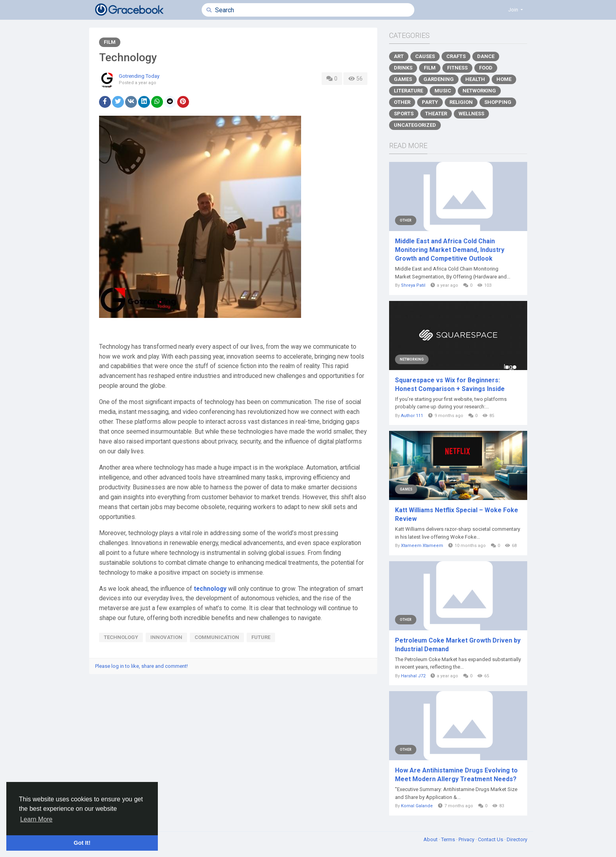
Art (399, 56)
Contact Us (491, 839)
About (431, 839)
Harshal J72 (413, 676)
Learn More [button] (36, 819)
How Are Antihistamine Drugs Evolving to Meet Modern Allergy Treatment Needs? (456, 775)
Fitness (457, 68)
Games (403, 79)
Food (486, 68)
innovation (166, 637)
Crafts (456, 56)
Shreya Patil (413, 285)
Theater (436, 114)
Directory (517, 839)
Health (475, 79)
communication (217, 637)
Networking (479, 91)
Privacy (467, 839)
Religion (461, 102)
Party (430, 102)
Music (443, 91)
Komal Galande (417, 806)
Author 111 (412, 416)
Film (110, 42)
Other (402, 102)
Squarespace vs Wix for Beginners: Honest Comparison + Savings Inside (450, 384)
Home (504, 79)
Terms (449, 839)
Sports (404, 114)
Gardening (439, 79)
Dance (486, 56)
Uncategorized (415, 125)
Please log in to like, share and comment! (141, 666)
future (261, 637)
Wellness (471, 114)
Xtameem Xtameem (422, 546)
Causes (425, 56)
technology (210, 589)
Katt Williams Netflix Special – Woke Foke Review (457, 514)
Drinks (403, 68)
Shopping (498, 102)
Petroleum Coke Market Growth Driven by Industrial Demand (458, 645)
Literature (408, 91)
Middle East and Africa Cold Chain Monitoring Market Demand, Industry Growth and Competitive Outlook (450, 250)
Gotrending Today (139, 76)
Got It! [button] (82, 843)
